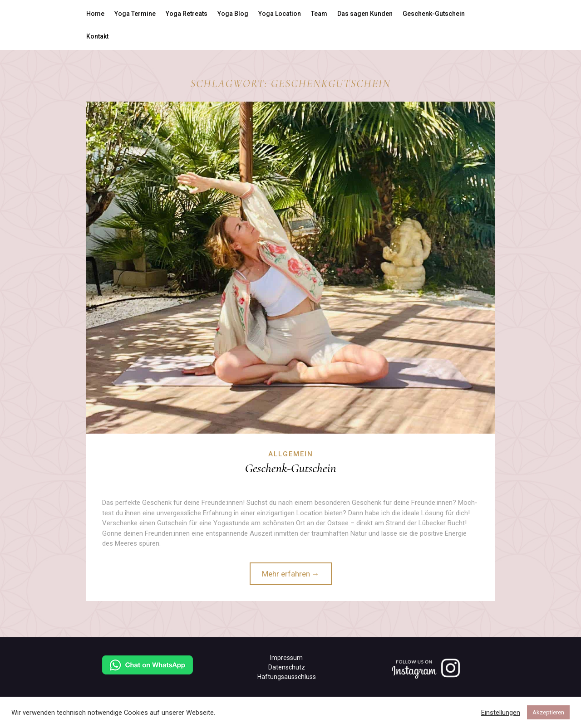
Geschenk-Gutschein (434, 14)
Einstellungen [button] (501, 713)
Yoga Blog (233, 14)
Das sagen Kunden (365, 14)
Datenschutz (287, 667)
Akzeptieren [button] (548, 712)
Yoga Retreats (187, 14)
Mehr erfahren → (291, 574)
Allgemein (291, 454)
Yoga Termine (135, 14)
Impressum (286, 658)
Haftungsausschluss (287, 677)
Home (95, 14)
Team (319, 14)
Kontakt (97, 36)
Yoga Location (280, 14)
